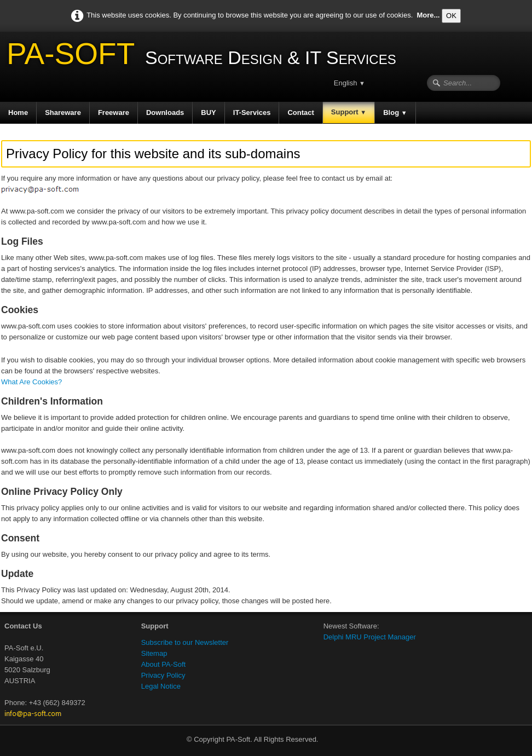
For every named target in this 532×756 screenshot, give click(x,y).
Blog (395, 112)
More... (429, 15)
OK (451, 16)
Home (18, 112)
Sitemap (154, 653)
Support (349, 112)
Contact (300, 112)
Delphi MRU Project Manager (370, 637)
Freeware (114, 112)
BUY (208, 112)
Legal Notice (161, 686)
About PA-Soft (163, 664)
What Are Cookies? (31, 382)
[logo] (202, 57)
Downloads (165, 112)
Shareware (63, 112)
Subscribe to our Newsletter (185, 642)
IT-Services (252, 112)
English (349, 83)
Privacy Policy (163, 675)
